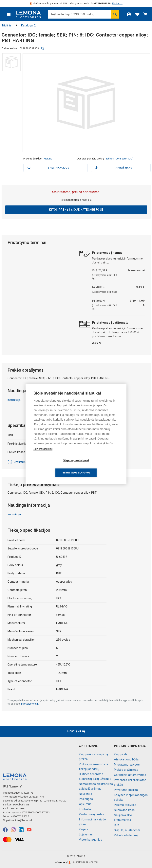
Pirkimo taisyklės (125, 805)
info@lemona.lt (30, 704)
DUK (117, 825)
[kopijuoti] (43, 48)
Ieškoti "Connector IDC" (120, 159)
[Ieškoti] (115, 14)
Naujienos (85, 794)
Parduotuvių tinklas (92, 814)
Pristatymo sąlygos (127, 765)
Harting (48, 159)
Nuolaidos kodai (125, 810)
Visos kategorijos (91, 840)
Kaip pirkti (120, 754)
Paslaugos (86, 799)
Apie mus (85, 804)
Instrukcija (14, 400)
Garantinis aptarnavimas (130, 775)
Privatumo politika (126, 790)
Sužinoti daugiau (43, 455)
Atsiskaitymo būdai (127, 759)
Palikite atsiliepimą (126, 835)
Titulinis (7, 25)
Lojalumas (86, 834)
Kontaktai (85, 809)
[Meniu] (9, 14)
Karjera (84, 829)
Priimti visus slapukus (99, 466)
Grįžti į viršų (76, 731)
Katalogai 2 (28, 25)
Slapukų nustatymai (127, 830)
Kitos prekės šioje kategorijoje (76, 210)
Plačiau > (117, 4)
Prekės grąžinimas (126, 770)
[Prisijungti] (129, 14)
